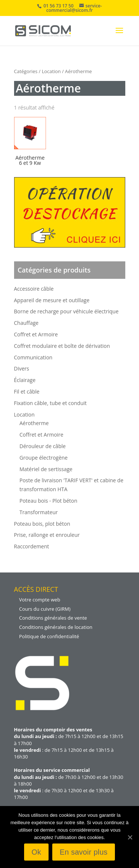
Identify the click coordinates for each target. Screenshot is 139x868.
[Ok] (130, 837)
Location (51, 71)
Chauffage (26, 323)
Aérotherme (34, 423)
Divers (22, 368)
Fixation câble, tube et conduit (50, 403)
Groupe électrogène (44, 458)
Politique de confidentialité (49, 636)
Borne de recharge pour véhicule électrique (66, 311)
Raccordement (32, 546)
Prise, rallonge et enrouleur (47, 535)
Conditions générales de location (56, 627)
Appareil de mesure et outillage (52, 300)
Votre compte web (40, 600)
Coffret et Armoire (36, 334)
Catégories (26, 71)
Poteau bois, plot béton (42, 524)
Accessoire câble (34, 289)
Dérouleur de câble (43, 446)
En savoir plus (84, 852)
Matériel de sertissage (46, 469)
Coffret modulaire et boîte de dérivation (62, 346)
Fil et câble (27, 391)
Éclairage (25, 380)
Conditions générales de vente (53, 618)
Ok (36, 852)
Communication (33, 357)
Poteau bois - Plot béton (49, 501)
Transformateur (39, 512)
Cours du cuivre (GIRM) (45, 609)
